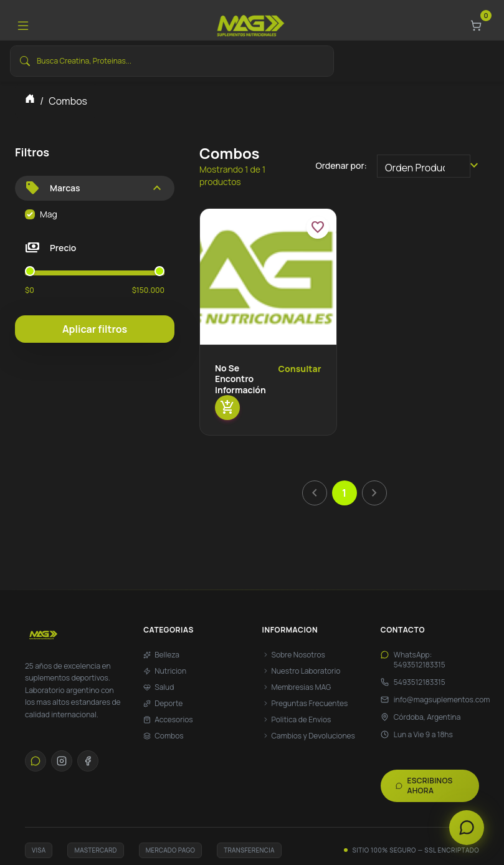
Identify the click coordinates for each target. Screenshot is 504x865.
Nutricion (165, 671)
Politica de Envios (297, 720)
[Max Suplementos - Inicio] (74, 635)
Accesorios (168, 720)
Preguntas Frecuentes (305, 704)
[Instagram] (62, 761)
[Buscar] (25, 61)
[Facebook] (88, 761)
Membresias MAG (297, 687)
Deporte (163, 704)
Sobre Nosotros (294, 655)
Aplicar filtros (95, 329)
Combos (163, 736)
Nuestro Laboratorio (302, 671)
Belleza (161, 655)
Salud (159, 687)
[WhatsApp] (36, 761)
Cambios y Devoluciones (309, 736)
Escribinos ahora (424, 786)
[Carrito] (476, 26)
